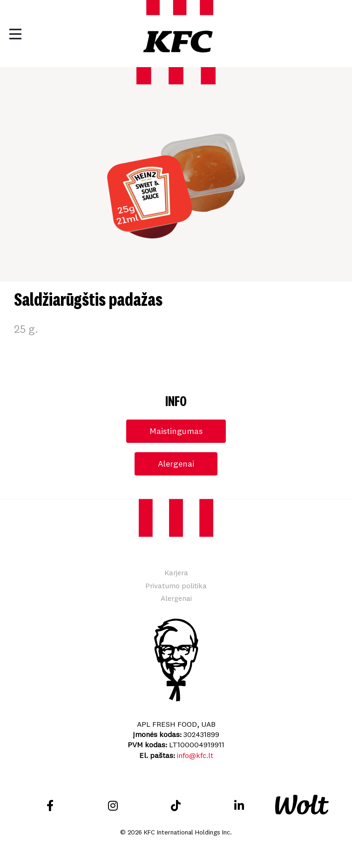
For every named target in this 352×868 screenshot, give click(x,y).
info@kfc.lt (195, 755)
